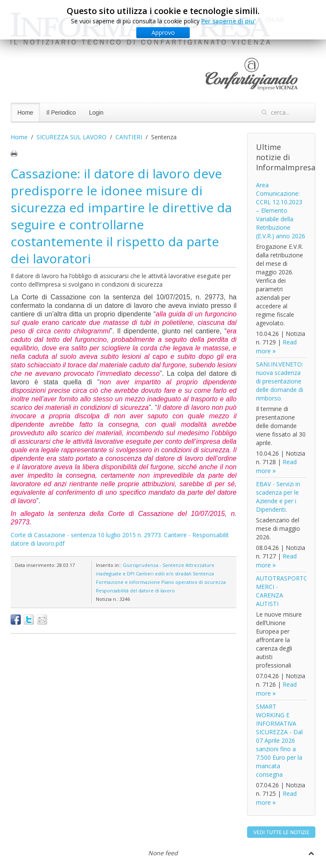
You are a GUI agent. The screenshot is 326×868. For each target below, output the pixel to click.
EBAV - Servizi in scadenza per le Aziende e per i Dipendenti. (278, 497)
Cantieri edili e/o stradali (164, 573)
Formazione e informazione (128, 582)
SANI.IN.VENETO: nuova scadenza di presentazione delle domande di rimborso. (280, 381)
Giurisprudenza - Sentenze (153, 565)
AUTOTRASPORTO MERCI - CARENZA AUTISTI (282, 591)
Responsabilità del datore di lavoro (135, 590)
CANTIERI (129, 137)
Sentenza (203, 573)
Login (96, 113)
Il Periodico (61, 113)
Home (25, 113)
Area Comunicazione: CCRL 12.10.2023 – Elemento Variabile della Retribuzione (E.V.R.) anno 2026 (281, 210)
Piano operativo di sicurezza (194, 582)
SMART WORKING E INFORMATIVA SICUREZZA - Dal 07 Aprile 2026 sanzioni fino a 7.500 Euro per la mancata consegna (279, 740)
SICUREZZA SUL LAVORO (72, 137)
